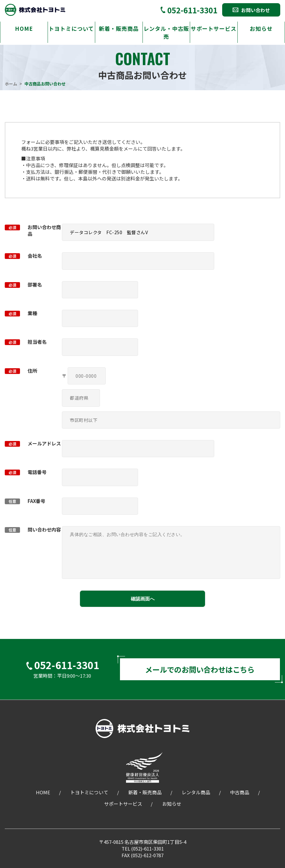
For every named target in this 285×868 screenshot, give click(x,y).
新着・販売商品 (119, 28)
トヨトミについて (71, 28)
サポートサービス (214, 28)
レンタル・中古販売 (166, 32)
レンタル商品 (196, 793)
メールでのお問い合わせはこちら (200, 670)
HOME (24, 28)
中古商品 (240, 793)
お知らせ (261, 28)
